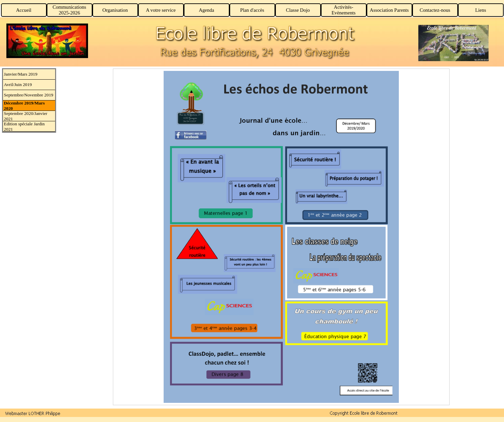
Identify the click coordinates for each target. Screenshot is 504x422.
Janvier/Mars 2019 (21, 74)
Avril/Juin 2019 (18, 85)
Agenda (207, 10)
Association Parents (389, 10)
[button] (33, 413)
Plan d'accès (252, 10)
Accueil (24, 10)
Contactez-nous (435, 10)
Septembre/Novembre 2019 (29, 95)
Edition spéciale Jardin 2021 (24, 126)
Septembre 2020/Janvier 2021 (26, 116)
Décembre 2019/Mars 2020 (25, 106)
